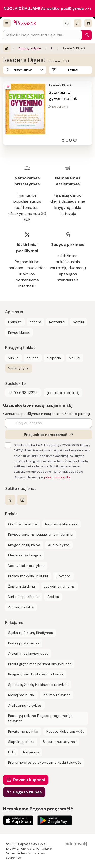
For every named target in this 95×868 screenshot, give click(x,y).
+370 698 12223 (23, 393)
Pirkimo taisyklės (57, 695)
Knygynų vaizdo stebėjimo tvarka (36, 674)
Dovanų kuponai (29, 780)
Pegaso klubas (27, 792)
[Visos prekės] (7, 23)
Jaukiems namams (59, 586)
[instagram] (22, 500)
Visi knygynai (19, 368)
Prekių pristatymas (24, 643)
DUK (12, 752)
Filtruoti (72, 70)
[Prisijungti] (78, 23)
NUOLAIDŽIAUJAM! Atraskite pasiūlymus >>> (48, 8)
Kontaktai (57, 322)
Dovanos (63, 576)
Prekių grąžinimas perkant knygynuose (40, 664)
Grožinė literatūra (23, 524)
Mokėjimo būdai (21, 695)
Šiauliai (74, 358)
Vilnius (13, 358)
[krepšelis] (88, 23)
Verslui (79, 322)
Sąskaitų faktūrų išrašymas (31, 633)
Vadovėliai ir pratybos (26, 566)
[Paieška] (86, 35)
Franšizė (15, 322)
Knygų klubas (19, 332)
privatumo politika (57, 477)
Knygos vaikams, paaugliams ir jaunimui (41, 534)
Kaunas (33, 358)
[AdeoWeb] (77, 844)
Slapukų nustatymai (59, 742)
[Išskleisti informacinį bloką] (67, 23)
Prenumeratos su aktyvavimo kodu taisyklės (45, 762)
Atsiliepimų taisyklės (25, 705)
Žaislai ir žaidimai (22, 586)
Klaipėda (54, 358)
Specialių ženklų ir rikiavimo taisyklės (38, 685)
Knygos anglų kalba (24, 545)
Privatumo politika (23, 731)
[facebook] (10, 500)
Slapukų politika (21, 742)
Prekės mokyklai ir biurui (28, 576)
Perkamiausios (22, 70)
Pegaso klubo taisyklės (65, 731)
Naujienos (31, 752)
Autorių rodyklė (30, 48)
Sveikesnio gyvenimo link (63, 95)
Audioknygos (59, 545)
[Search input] (42, 35)
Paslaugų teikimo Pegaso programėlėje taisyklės (40, 718)
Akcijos (53, 597)
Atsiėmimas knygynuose (28, 653)
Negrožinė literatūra (61, 524)
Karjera (35, 322)
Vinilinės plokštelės (24, 597)
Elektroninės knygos (25, 555)
